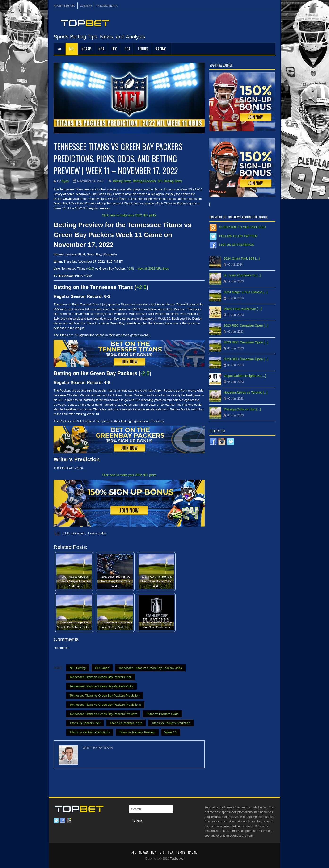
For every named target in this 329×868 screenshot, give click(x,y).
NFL (72, 49)
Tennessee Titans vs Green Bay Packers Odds (150, 668)
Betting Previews (144, 181)
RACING (161, 49)
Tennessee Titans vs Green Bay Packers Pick (101, 677)
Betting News (122, 181)
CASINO (86, 6)
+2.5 (90, 269)
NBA (101, 49)
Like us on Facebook (237, 245)
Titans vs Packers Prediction (171, 723)
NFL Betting (78, 668)
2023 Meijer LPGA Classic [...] (245, 292)
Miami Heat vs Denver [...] (243, 309)
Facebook (63, 821)
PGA (127, 49)
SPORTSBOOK (64, 6)
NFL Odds (102, 668)
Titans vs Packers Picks (126, 723)
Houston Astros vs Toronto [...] (246, 392)
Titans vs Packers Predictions (90, 732)
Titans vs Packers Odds (162, 714)
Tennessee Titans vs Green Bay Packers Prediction (105, 695)
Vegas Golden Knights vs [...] (245, 376)
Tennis (143, 49)
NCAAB (86, 49)
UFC (114, 49)
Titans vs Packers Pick (85, 723)
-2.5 (130, 269)
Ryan (65, 181)
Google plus (69, 821)
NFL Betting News (170, 181)
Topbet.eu (177, 858)
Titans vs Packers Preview (137, 732)
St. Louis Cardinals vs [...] (242, 275)
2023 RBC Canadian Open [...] (246, 325)
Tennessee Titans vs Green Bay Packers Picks (101, 686)
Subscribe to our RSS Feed (243, 227)
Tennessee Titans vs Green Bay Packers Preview (103, 714)
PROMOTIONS (107, 6)
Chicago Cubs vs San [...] (242, 409)
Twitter (56, 821)
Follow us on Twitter (238, 236)
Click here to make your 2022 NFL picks (129, 215)
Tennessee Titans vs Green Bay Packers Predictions (105, 705)
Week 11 (171, 732)
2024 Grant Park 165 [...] (242, 259)
